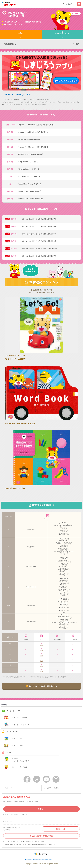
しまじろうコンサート (16, 718)
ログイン (42, 809)
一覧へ (77, 44)
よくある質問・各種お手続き (52, 788)
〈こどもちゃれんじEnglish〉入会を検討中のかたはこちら (22, 22)
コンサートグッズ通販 (16, 767)
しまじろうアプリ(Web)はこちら (16, 94)
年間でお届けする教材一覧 (62, 34)
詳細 (41, 645)
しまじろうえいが (14, 745)
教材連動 (21, 34)
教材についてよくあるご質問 (13, 25)
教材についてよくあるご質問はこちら (43, 686)
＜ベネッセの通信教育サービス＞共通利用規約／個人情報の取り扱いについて (31, 844)
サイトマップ (8, 788)
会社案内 (29, 859)
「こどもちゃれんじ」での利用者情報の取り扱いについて (25, 842)
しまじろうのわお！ (15, 738)
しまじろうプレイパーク (16, 725)
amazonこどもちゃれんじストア (16, 759)
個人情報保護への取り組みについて (46, 859)
